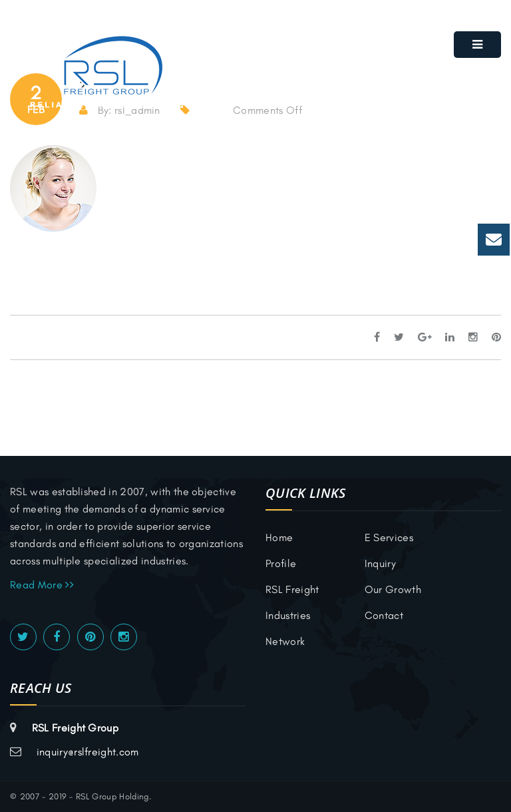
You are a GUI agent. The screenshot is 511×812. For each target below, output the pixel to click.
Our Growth (393, 589)
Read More (42, 585)
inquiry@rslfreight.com (88, 752)
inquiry (380, 563)
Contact (384, 615)
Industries (288, 615)
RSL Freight (292, 589)
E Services (389, 537)
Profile (281, 563)
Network (285, 641)
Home (279, 537)
